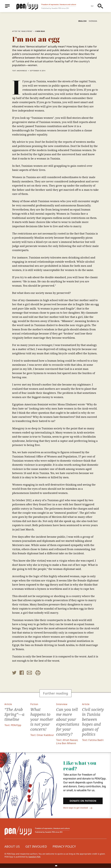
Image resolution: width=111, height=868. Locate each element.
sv (92, 6)
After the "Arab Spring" (23, 31)
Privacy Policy (64, 847)
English (83, 21)
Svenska (93, 21)
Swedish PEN (34, 857)
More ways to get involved (78, 808)
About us (12, 847)
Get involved (36, 847)
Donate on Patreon (83, 801)
